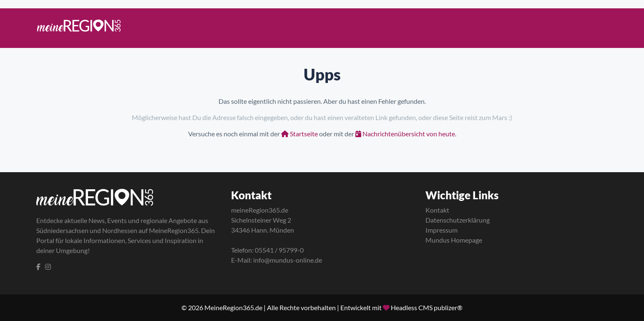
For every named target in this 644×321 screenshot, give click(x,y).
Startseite (299, 134)
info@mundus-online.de (288, 260)
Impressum (441, 230)
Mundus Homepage (454, 240)
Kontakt (437, 210)
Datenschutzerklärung (458, 220)
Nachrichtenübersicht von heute (405, 134)
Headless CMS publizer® (427, 307)
